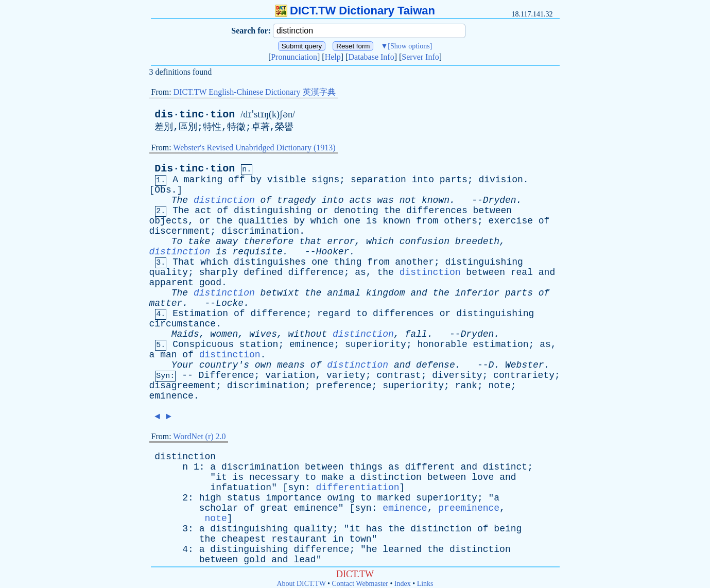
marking (203, 180)
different (430, 467)
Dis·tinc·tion (195, 169)
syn (297, 488)
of (266, 200)
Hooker (333, 252)
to (362, 314)
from (427, 221)
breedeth (477, 241)
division (500, 180)
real (522, 272)
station (259, 344)
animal (344, 293)
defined (263, 272)
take (199, 241)
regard (334, 314)
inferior (477, 293)
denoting (356, 211)
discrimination (260, 231)
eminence (311, 344)
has (374, 529)
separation (378, 180)
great (274, 508)
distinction (224, 200)
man (168, 355)
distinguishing (273, 211)
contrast (399, 375)
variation (290, 375)
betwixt (280, 293)
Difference (227, 375)
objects (169, 221)
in (338, 539)
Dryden (500, 200)
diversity (457, 375)
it (221, 477)
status (244, 498)
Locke (230, 303)
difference (316, 272)
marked (394, 498)
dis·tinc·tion (195, 115)
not (408, 200)
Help (333, 57)
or (323, 211)
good (210, 283)
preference (344, 386)
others (461, 221)
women (224, 334)
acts (360, 200)
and (547, 272)
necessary (274, 477)
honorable (442, 344)
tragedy (297, 200)
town (360, 539)
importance (293, 498)
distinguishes (270, 262)
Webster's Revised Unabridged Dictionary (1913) (254, 148)
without (308, 334)
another (414, 262)
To (177, 241)
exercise (511, 221)
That (184, 262)
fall (416, 334)
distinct (505, 467)
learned (402, 549)
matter (166, 303)
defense (436, 365)
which (324, 221)
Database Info (371, 57)
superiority (376, 344)
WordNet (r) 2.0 (199, 436)
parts (454, 180)
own (263, 365)
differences (437, 211)
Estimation (200, 314)
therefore (269, 241)
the (392, 211)
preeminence (469, 508)
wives (263, 334)
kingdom (386, 293)
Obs (163, 190)
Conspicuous (203, 344)
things (366, 467)
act (203, 211)
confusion (425, 241)
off (236, 180)
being (508, 529)
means (291, 365)
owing (341, 498)
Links (425, 584)
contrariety (524, 375)
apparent (171, 283)
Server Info (420, 57)
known (436, 200)
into (423, 180)
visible (287, 180)
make (332, 477)
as (360, 272)
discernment (180, 231)
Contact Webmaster (360, 584)
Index (403, 584)
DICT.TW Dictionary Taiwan (355, 11)
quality (169, 272)
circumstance (183, 324)
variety (346, 375)
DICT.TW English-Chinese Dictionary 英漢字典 (255, 92)
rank (466, 386)
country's (224, 365)
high (210, 498)
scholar (219, 508)
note (499, 386)
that (310, 241)
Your (183, 365)
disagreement (183, 386)
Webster (525, 365)
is (372, 221)
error (341, 241)
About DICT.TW (301, 584)
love (483, 477)
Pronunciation (294, 57)
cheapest (244, 539)
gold (255, 560)
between (493, 211)
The (180, 200)
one (352, 221)
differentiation (358, 488)
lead (305, 560)
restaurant (299, 539)
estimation (501, 344)
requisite (258, 252)
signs (325, 180)
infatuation (241, 488)
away (227, 241)
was (386, 200)
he (372, 549)
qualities (263, 221)
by (256, 180)
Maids (185, 334)
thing (348, 262)
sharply (219, 272)
